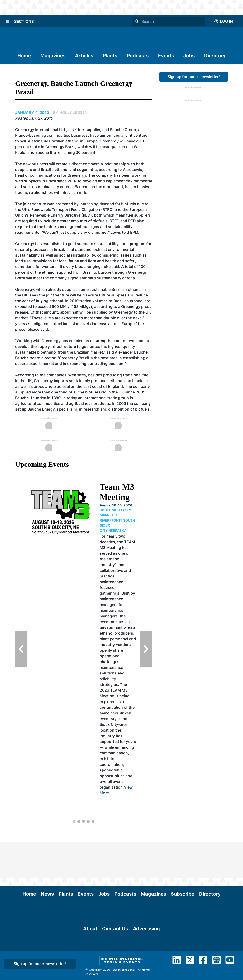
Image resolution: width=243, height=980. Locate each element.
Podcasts (138, 56)
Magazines (53, 56)
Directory (215, 56)
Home (24, 56)
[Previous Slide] (21, 649)
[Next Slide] (146, 649)
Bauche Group (123, 130)
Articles (84, 56)
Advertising (146, 958)
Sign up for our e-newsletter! (194, 77)
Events (166, 56)
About (90, 958)
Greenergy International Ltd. (41, 130)
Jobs (189, 56)
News (47, 858)
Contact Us (115, 958)
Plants (110, 56)
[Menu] (8, 21)
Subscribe (183, 858)
